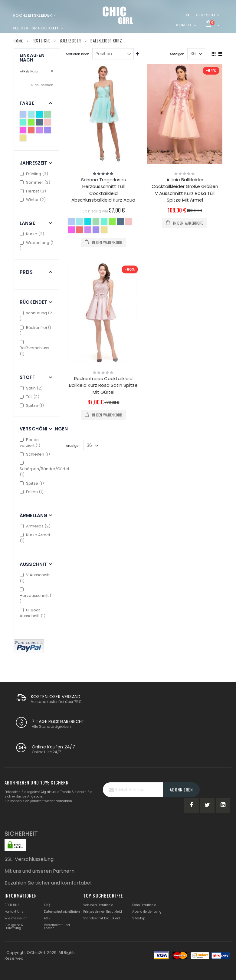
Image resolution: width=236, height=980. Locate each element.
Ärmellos (36, 526)
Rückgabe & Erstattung (14, 926)
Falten (32, 492)
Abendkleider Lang (147, 912)
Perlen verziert (31, 443)
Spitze (33, 405)
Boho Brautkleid (144, 905)
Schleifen (36, 454)
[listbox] (104, 226)
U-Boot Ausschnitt (33, 613)
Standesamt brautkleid (102, 918)
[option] (71, 222)
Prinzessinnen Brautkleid (103, 912)
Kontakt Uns (14, 912)
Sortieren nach (78, 54)
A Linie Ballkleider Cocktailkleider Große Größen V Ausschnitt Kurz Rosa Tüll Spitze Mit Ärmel (185, 190)
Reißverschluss (34, 348)
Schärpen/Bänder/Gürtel (44, 469)
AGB (47, 918)
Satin (32, 388)
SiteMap (139, 918)
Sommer (36, 182)
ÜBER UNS (12, 905)
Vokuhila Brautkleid (98, 905)
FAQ (47, 905)
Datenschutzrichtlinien (62, 912)
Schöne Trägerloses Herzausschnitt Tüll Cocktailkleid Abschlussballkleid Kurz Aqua (103, 190)
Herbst (34, 191)
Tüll (30, 397)
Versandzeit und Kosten (57, 926)
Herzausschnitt (36, 596)
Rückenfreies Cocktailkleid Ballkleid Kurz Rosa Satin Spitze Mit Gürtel (103, 385)
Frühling (35, 174)
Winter (33, 200)
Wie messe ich (16, 918)
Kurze (33, 234)
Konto (183, 25)
